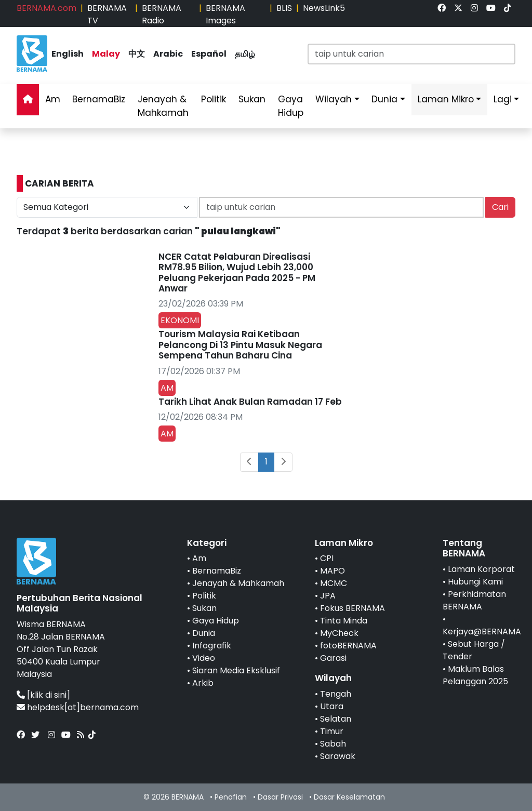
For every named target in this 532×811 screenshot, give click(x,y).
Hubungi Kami (475, 582)
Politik (214, 99)
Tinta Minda (344, 621)
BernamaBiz (99, 99)
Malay (106, 54)
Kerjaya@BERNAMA (482, 631)
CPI (327, 558)
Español (209, 54)
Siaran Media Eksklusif (236, 670)
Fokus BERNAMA (353, 608)
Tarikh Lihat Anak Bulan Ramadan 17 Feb (250, 402)
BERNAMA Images (225, 14)
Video (204, 658)
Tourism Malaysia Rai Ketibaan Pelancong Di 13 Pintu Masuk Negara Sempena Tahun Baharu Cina (240, 345)
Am (53, 99)
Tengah (336, 694)
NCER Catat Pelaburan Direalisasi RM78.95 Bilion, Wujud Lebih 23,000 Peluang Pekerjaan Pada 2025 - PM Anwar (237, 272)
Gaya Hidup (291, 106)
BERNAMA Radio (162, 14)
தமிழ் (245, 54)
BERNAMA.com (46, 8)
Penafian (231, 797)
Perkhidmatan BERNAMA (474, 600)
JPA (328, 596)
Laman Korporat (481, 569)
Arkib (203, 683)
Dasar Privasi (280, 797)
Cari (500, 207)
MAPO (332, 571)
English (68, 54)
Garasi (333, 658)
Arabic (168, 54)
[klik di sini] (49, 695)
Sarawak (338, 756)
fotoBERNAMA (348, 646)
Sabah (333, 744)
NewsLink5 (324, 8)
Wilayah (334, 99)
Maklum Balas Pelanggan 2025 (475, 675)
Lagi (503, 99)
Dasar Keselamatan (349, 797)
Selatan (336, 719)
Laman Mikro (446, 99)
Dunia (384, 99)
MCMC (334, 583)
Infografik (212, 646)
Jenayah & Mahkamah (163, 106)
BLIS (284, 8)
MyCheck (339, 633)
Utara (332, 706)
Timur (332, 731)
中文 (137, 54)
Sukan (252, 99)
